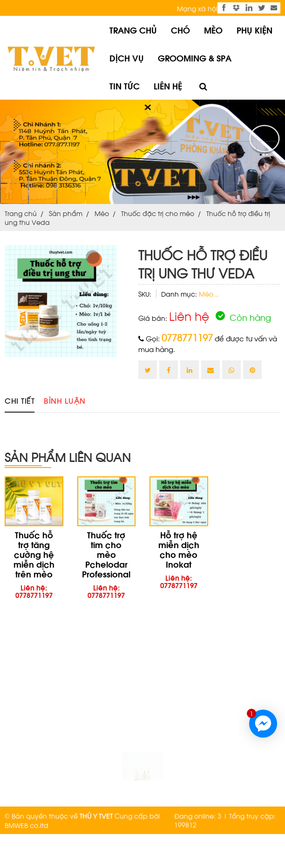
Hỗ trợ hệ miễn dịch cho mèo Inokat (179, 549)
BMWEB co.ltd (27, 825)
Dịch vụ (127, 58)
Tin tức (125, 85)
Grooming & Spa (195, 58)
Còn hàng (243, 317)
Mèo (213, 30)
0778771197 (187, 337)
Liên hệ (168, 85)
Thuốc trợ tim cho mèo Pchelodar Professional (106, 554)
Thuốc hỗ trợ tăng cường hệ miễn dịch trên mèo (34, 554)
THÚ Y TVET (96, 816)
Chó (180, 30)
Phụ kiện (254, 30)
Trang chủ (133, 30)
